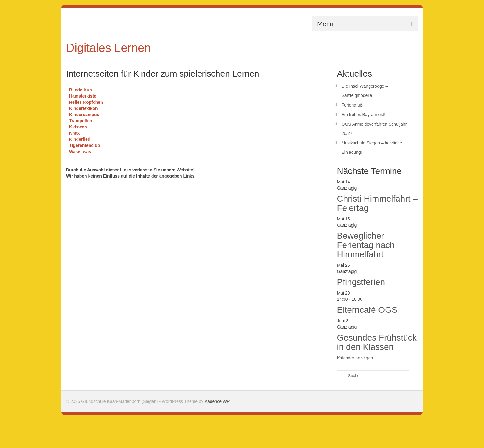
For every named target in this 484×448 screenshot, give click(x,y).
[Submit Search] (342, 376)
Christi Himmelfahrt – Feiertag (377, 203)
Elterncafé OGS (367, 310)
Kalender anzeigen (355, 358)
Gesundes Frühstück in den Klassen (377, 342)
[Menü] (365, 23)
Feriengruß (352, 105)
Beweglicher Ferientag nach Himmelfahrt (366, 245)
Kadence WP (217, 401)
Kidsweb (78, 127)
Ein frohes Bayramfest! (364, 115)
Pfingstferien (361, 282)
